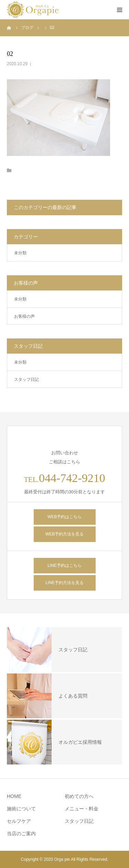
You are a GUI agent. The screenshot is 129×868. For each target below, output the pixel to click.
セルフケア (19, 821)
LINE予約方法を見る (64, 583)
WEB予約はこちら (64, 517)
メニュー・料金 (82, 809)
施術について (21, 809)
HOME (14, 796)
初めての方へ (79, 796)
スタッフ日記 (26, 379)
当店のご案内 (21, 834)
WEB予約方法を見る (64, 534)
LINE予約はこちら (64, 565)
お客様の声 (24, 316)
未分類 (20, 253)
